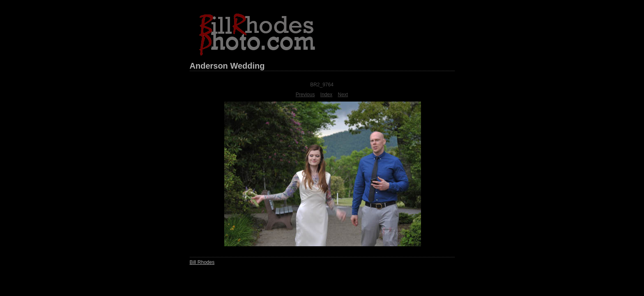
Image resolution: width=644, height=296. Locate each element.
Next (343, 95)
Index (326, 95)
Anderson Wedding (227, 66)
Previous (305, 95)
